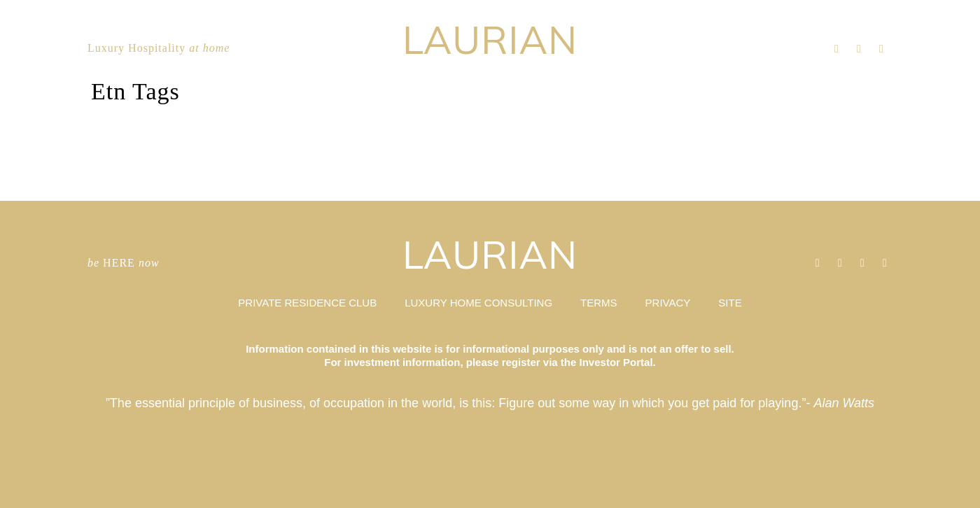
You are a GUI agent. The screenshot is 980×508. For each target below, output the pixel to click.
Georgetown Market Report (248, 499)
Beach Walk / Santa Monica (522, 464)
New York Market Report (792, 474)
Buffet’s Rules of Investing (249, 484)
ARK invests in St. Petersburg (525, 484)
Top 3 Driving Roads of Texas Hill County (128, 474)
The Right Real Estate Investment (665, 499)
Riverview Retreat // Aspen (385, 469)
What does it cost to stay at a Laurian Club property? (822, 479)
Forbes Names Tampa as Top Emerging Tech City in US (687, 479)
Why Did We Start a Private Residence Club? (131, 499)
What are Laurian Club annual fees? (394, 474)
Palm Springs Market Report (386, 494)
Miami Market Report (789, 464)
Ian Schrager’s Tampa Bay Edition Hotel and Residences (279, 469)
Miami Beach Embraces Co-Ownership (533, 494)
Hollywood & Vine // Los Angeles (528, 499)
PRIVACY (668, 303)
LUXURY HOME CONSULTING (478, 303)
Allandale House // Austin (111, 479)
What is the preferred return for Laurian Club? (679, 474)
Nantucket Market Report (792, 499)
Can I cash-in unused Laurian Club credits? (812, 484)
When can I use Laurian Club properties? (672, 494)
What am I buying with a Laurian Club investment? (410, 484)
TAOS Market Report (788, 494)
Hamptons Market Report (519, 474)
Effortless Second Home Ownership (666, 464)
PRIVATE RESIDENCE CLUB (307, 303)
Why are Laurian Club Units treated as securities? (273, 494)
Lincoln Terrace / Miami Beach (253, 479)
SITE (730, 303)
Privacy (365, 479)
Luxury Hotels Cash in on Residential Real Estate (272, 474)
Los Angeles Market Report (658, 469)
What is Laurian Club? (380, 499)
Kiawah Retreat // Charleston (524, 469)
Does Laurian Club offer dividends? (121, 484)
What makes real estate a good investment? (128, 494)
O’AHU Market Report (107, 469)
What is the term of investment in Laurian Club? (271, 464)
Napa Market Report (105, 464)
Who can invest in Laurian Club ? (392, 464)
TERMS (599, 303)
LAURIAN (490, 40)
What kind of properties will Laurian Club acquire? (547, 479)
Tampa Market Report (789, 469)
